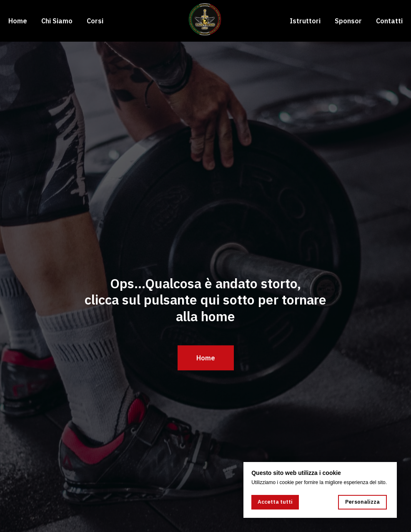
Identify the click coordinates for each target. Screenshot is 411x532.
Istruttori (305, 21)
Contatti (389, 21)
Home (18, 21)
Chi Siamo (57, 21)
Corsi (95, 21)
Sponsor (348, 21)
